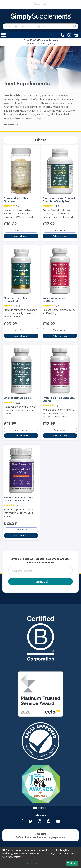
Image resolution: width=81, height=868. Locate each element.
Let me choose (34, 863)
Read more (11, 124)
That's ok (72, 863)
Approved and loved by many (41, 42)
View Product (21, 230)
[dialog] (40, 857)
